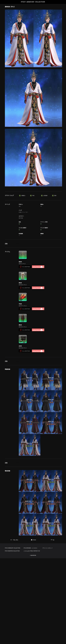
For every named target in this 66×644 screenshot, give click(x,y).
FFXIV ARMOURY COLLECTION (33, 2)
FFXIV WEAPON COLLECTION (12, 637)
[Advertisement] (34, 200)
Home (34, 607)
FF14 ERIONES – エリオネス (30, 634)
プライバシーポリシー (48, 634)
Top (53, 607)
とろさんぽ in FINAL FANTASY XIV (32, 637)
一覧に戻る (14, 607)
